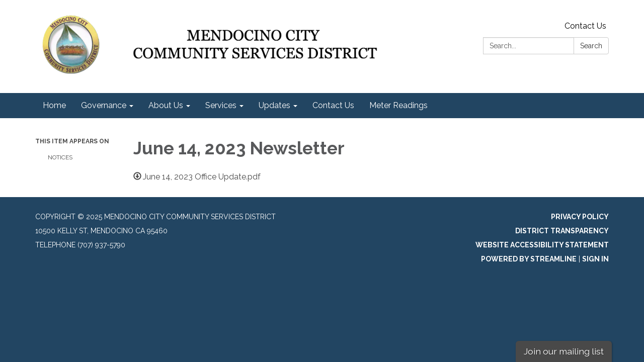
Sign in (595, 259)
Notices (60, 157)
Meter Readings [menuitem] (398, 105)
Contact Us (585, 26)
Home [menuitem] (54, 105)
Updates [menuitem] (274, 105)
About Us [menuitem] (166, 105)
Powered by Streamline (529, 259)
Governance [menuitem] (104, 105)
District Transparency (562, 231)
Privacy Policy (580, 217)
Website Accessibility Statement (542, 245)
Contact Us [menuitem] (333, 105)
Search (591, 46)
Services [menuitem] (221, 105)
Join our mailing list (564, 351)
